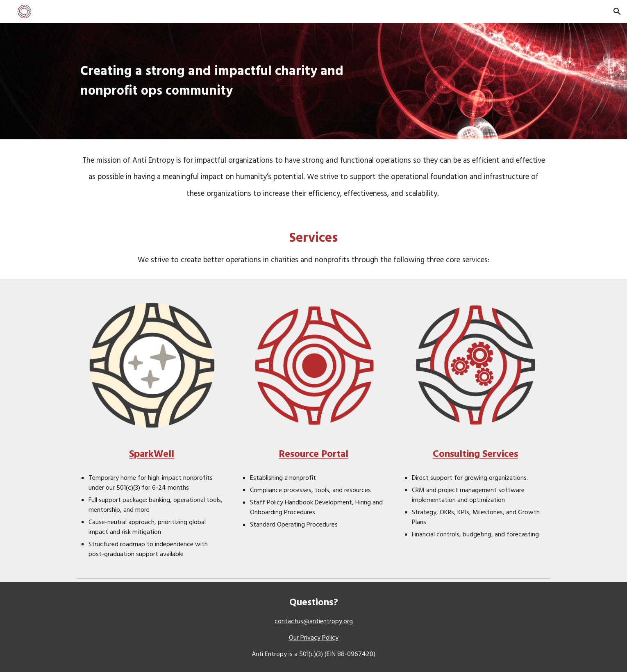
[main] (212, 81)
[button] (617, 11)
